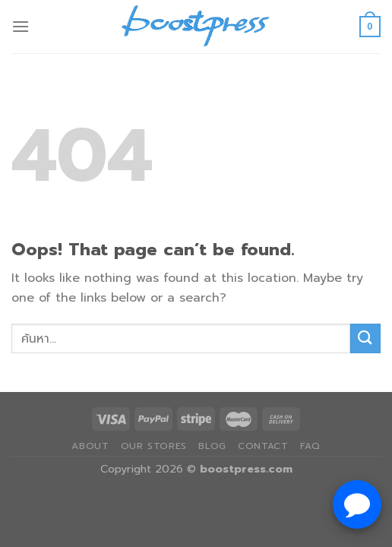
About (90, 446)
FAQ (310, 446)
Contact (263, 446)
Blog (212, 446)
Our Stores (154, 446)
